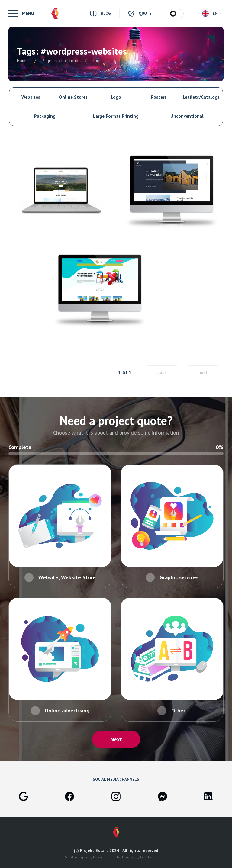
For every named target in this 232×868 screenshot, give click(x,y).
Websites (31, 97)
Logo (116, 97)
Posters (159, 97)
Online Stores (73, 97)
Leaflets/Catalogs (201, 97)
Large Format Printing (116, 116)
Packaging (45, 116)
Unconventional (187, 116)
